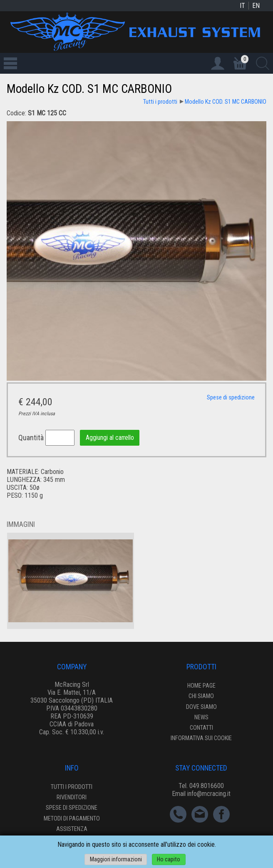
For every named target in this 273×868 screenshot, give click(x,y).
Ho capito (169, 859)
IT (242, 6)
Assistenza (72, 829)
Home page (201, 686)
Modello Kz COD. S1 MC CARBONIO (226, 102)
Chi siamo (201, 696)
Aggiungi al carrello (110, 438)
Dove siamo (201, 707)
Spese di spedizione (231, 398)
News (201, 717)
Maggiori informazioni (116, 859)
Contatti (201, 728)
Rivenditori (72, 797)
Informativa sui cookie (201, 738)
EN (256, 6)
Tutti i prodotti (160, 102)
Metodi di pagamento (72, 819)
